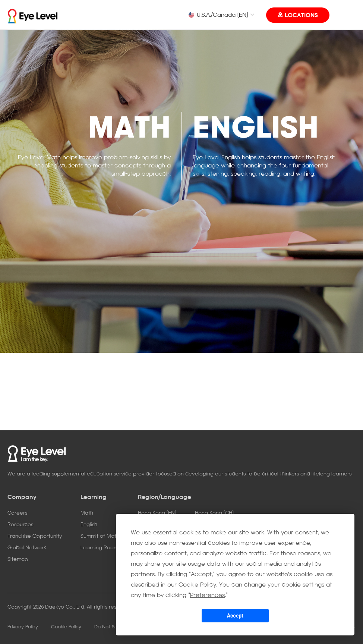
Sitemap (18, 559)
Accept (235, 616)
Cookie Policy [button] (197, 584)
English (89, 524)
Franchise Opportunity (35, 536)
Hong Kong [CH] (214, 513)
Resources (20, 524)
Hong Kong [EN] (157, 513)
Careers (17, 513)
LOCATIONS (301, 15)
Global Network (27, 547)
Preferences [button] (207, 595)
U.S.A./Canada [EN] (218, 15)
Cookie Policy (66, 626)
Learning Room (99, 547)
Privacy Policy (23, 626)
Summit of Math (100, 536)
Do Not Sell (107, 626)
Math (87, 513)
